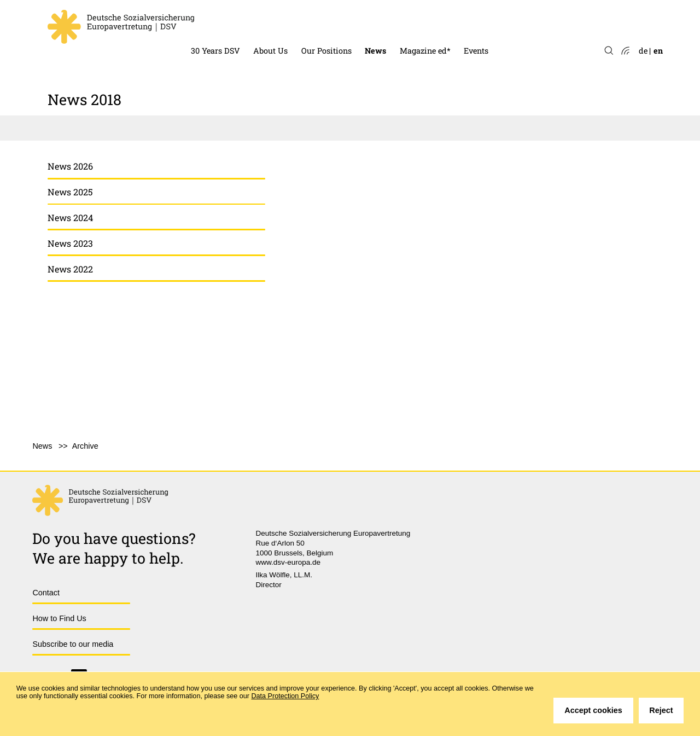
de (643, 51)
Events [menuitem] (476, 51)
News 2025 (70, 192)
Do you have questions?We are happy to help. (114, 548)
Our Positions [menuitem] (326, 51)
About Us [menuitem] (270, 51)
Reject (661, 710)
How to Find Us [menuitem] (59, 618)
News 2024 (70, 218)
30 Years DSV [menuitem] (215, 51)
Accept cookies (593, 710)
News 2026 (70, 166)
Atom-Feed (625, 51)
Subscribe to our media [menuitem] (73, 644)
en (658, 51)
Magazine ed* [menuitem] (425, 51)
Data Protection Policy (285, 696)
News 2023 (70, 243)
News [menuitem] (375, 51)
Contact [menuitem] (46, 593)
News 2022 (70, 269)
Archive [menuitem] (85, 446)
